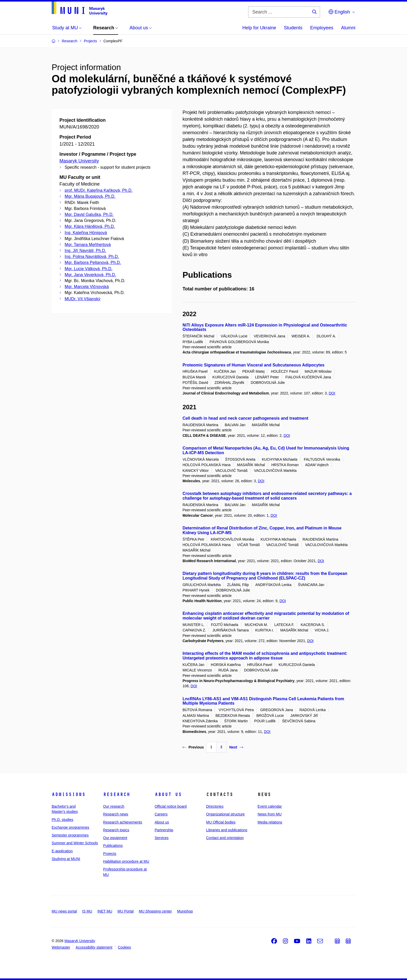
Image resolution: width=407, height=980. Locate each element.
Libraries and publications (227, 830)
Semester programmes (70, 835)
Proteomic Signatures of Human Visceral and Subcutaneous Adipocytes (253, 365)
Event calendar (270, 806)
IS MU (87, 911)
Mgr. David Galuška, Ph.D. (89, 215)
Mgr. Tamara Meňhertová (88, 245)
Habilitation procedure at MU (126, 861)
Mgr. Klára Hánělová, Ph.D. (90, 226)
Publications (113, 846)
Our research (114, 806)
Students (293, 28)
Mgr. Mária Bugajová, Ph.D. (90, 196)
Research (117, 794)
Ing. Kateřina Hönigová (86, 233)
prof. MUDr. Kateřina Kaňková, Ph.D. (99, 190)
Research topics (116, 830)
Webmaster (61, 947)
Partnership (164, 830)
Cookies (124, 947)
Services (162, 838)
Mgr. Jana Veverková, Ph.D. (90, 275)
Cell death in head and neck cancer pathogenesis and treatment (245, 418)
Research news (116, 814)
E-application (62, 851)
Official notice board (171, 806)
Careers (161, 814)
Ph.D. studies (62, 820)
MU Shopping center (155, 911)
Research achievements (123, 822)
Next (236, 747)
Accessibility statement (94, 947)
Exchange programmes (70, 827)
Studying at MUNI (66, 859)
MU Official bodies (221, 822)
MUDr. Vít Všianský (83, 299)
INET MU (105, 911)
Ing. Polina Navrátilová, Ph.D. (92, 257)
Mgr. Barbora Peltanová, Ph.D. (93, 263)
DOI (332, 393)
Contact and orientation (225, 838)
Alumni (348, 28)
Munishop (185, 911)
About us (168, 794)
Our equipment (115, 838)
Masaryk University (79, 161)
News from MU (270, 814)
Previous (193, 747)
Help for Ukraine (259, 28)
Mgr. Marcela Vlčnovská (87, 287)
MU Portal (125, 911)
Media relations (270, 822)
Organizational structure (225, 814)
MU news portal (64, 911)
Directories (215, 806)
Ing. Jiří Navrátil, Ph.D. (85, 251)
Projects (110, 854)
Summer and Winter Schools (75, 843)
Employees (322, 28)
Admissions (69, 794)
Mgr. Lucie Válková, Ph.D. (89, 269)
